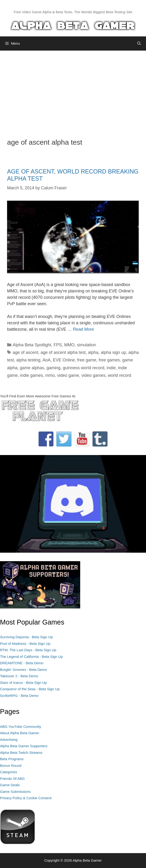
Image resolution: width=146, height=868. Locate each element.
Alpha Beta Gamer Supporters (24, 746)
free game (87, 360)
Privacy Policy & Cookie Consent (26, 798)
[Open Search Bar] (139, 43)
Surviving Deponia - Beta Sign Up (26, 637)
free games (109, 360)
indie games (31, 375)
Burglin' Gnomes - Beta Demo (23, 670)
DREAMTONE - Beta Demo (22, 663)
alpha (93, 352)
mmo (50, 375)
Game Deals (10, 785)
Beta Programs (12, 759)
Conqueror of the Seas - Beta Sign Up (30, 689)
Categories (9, 772)
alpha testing (28, 360)
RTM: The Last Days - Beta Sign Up (28, 650)
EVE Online (64, 360)
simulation (86, 345)
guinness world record (83, 368)
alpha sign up (113, 352)
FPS (58, 345)
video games (93, 375)
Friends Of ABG (12, 779)
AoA (46, 360)
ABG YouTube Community (21, 727)
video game (68, 375)
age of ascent (25, 352)
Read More (83, 329)
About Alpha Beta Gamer (20, 733)
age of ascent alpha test (63, 352)
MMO (69, 345)
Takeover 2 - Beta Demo (19, 676)
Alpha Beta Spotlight (32, 345)
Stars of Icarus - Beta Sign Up (23, 683)
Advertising (9, 740)
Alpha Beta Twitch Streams (21, 753)
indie (111, 368)
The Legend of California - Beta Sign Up (31, 657)
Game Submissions (15, 792)
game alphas (32, 368)
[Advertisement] (73, 91)
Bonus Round (11, 766)
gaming (53, 368)
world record (119, 375)
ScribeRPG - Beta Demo (19, 696)
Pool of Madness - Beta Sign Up (25, 644)
